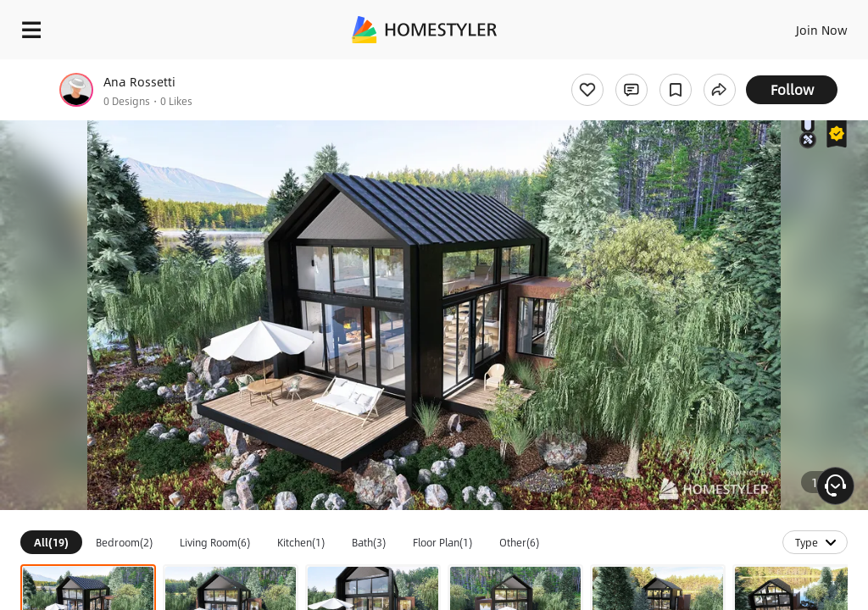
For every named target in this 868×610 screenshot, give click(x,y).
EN (799, 25)
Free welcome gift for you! (651, 68)
